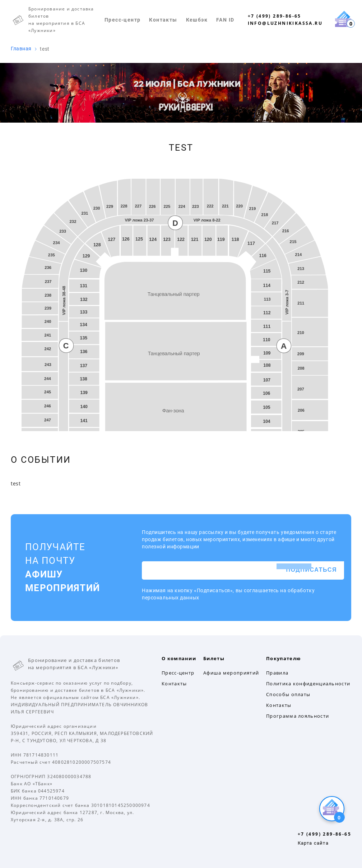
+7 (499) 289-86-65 (275, 16)
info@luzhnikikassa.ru (285, 23)
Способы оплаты (288, 694)
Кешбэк (197, 20)
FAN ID (225, 20)
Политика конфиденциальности (308, 684)
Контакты (163, 20)
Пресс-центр (122, 20)
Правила (277, 673)
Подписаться (311, 570)
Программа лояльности (298, 716)
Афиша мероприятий (231, 673)
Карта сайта (313, 843)
